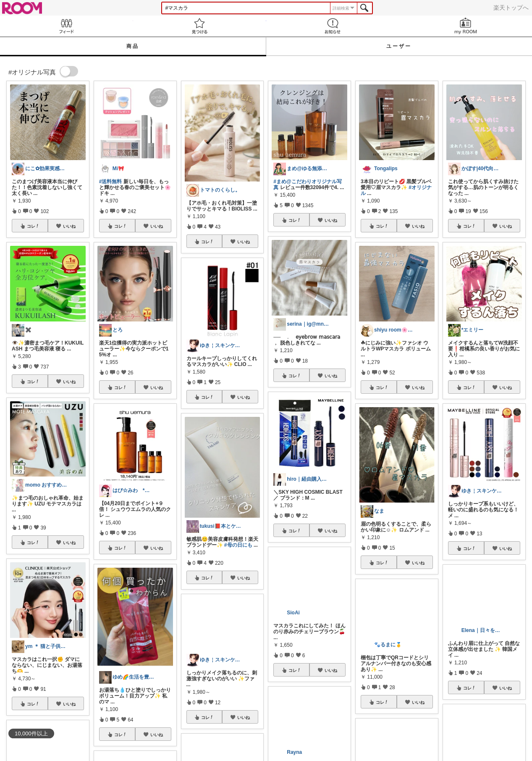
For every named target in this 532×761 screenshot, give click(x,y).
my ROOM (465, 26)
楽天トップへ (511, 8)
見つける (200, 26)
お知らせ (333, 26)
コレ (33, 226)
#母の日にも (238, 545)
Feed (67, 26)
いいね (69, 226)
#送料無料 (111, 182)
